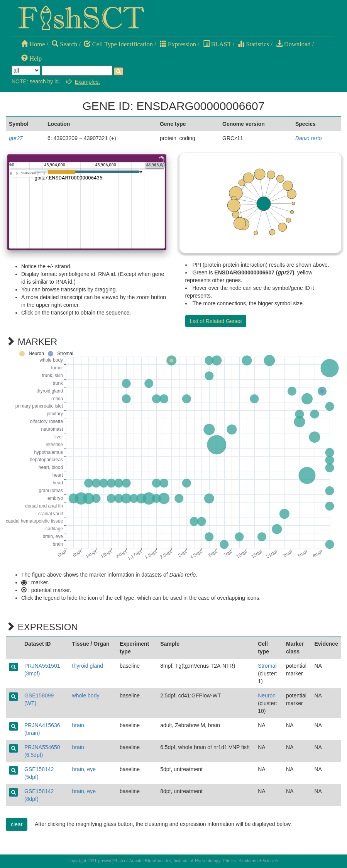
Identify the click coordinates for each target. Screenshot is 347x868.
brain (78, 725)
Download (293, 44)
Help (31, 58)
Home (33, 44)
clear (17, 824)
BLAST (217, 44)
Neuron (267, 695)
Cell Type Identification (118, 44)
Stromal (267, 666)
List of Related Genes (216, 321)
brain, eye (84, 769)
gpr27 (16, 138)
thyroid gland (88, 666)
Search (64, 44)
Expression (178, 44)
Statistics (253, 44)
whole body (86, 695)
